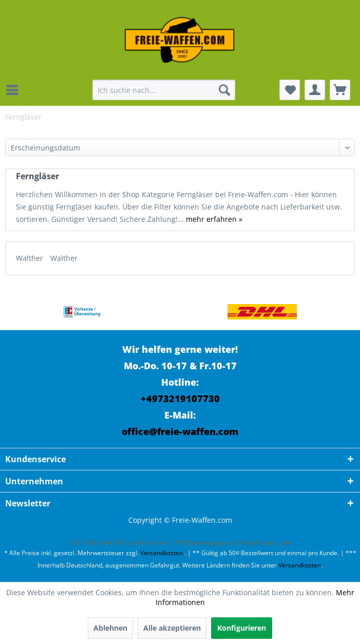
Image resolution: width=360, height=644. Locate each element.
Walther (31, 258)
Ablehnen (110, 628)
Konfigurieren (242, 628)
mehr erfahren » (214, 219)
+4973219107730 (180, 399)
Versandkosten (162, 553)
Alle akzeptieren (172, 628)
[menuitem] (15, 90)
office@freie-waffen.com (180, 431)
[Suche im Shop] (164, 90)
